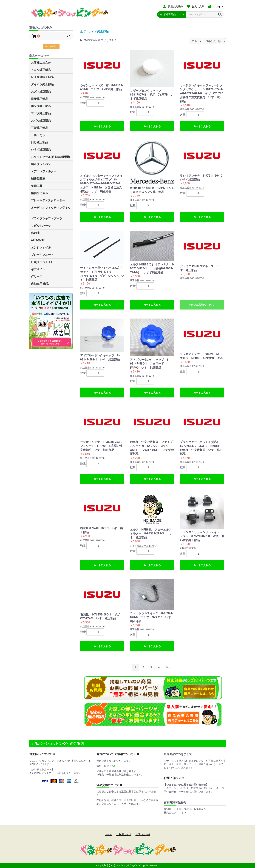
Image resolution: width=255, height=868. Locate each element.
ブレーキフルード (42, 255)
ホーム (108, 834)
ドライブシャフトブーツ (47, 218)
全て (83, 31)
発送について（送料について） (118, 754)
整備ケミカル (39, 193)
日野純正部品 (39, 142)
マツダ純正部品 (41, 113)
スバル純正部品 (41, 121)
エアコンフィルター (44, 171)
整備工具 (37, 186)
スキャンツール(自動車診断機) (50, 157)
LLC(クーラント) (42, 262)
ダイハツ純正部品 (42, 84)
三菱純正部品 (39, 128)
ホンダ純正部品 (41, 106)
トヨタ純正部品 (41, 70)
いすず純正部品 (41, 150)
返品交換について (109, 785)
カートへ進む (51, 46)
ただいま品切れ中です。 (202, 305)
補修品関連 (38, 179)
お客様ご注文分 (41, 63)
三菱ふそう (38, 135)
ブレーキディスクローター (48, 200)
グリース (37, 277)
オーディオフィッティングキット (51, 209)
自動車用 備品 (40, 284)
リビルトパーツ (41, 226)
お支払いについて (42, 754)
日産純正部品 (39, 99)
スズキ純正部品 (41, 92)
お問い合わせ (174, 778)
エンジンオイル (41, 247)
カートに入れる (102, 126)
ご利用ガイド (124, 834)
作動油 (35, 233)
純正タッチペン (41, 164)
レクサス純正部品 (42, 77)
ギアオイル (38, 269)
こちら (113, 766)
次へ (169, 667)
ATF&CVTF (38, 240)
